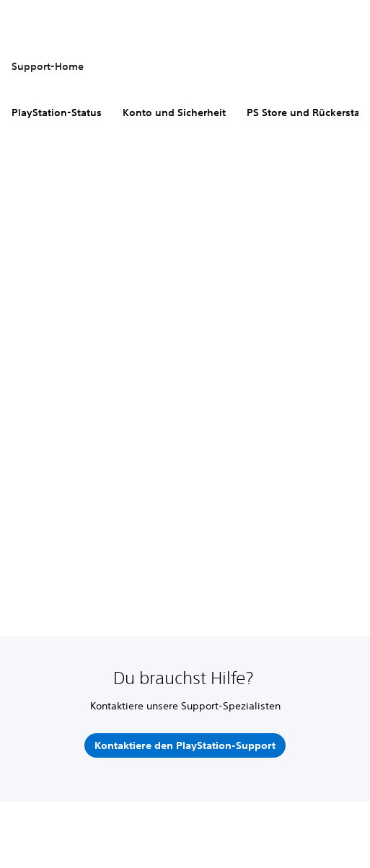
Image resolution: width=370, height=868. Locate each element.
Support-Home (48, 66)
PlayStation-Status (57, 112)
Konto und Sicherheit (174, 112)
